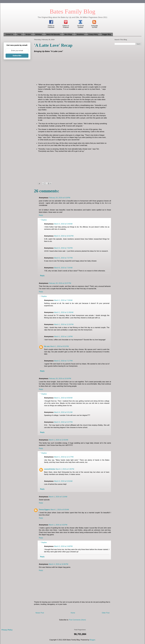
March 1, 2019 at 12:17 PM (64, 457)
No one (47, 346)
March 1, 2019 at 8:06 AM (63, 398)
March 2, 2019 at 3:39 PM (65, 469)
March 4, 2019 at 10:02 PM (64, 236)
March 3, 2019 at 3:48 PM (63, 546)
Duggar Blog (107, 34)
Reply (41, 215)
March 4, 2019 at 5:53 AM (63, 481)
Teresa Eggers (44, 510)
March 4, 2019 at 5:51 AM (63, 412)
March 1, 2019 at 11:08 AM (64, 312)
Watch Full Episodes (53, 34)
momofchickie (50, 469)
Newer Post (40, 613)
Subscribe (17, 56)
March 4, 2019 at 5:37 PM (63, 422)
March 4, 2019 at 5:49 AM (63, 224)
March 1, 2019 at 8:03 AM (60, 510)
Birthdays (39, 34)
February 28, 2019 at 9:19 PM (59, 198)
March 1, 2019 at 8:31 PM (59, 346)
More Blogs (68, 34)
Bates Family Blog (72, 11)
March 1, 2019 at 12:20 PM (64, 324)
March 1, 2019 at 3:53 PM (58, 525)
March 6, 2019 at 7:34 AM (63, 268)
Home (73, 613)
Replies (44, 220)
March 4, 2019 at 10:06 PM (58, 564)
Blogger (92, 640)
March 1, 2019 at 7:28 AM (63, 300)
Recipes (28, 34)
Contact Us (9, 34)
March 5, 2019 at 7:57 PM (63, 258)
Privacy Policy (93, 34)
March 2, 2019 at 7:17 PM (63, 361)
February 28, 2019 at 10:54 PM (60, 379)
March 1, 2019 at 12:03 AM (58, 440)
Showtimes (80, 34)
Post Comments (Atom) (77, 620)
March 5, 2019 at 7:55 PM (63, 248)
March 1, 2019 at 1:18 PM (63, 337)
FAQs (19, 34)
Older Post (106, 613)
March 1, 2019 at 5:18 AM (58, 497)
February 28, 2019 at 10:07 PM (60, 283)
